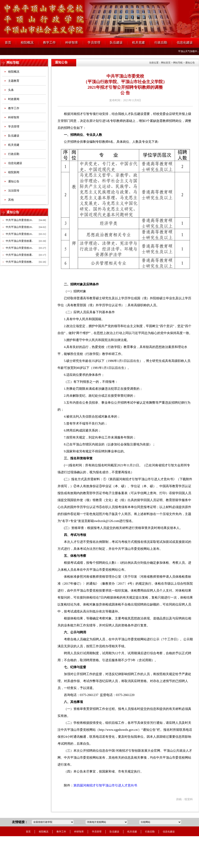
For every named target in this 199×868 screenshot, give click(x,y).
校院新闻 (14, 172)
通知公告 (14, 181)
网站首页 (166, 63)
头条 (11, 90)
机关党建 (139, 42)
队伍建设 (116, 42)
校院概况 (27, 42)
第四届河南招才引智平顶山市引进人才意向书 (105, 785)
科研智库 (72, 42)
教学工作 (49, 42)
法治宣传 (14, 191)
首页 (8, 42)
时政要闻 (14, 99)
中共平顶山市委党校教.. (19, 262)
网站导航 (13, 63)
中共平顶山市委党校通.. (19, 241)
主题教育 (14, 81)
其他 (11, 200)
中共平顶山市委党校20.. (19, 220)
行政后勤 (161, 42)
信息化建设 (185, 42)
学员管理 (94, 42)
